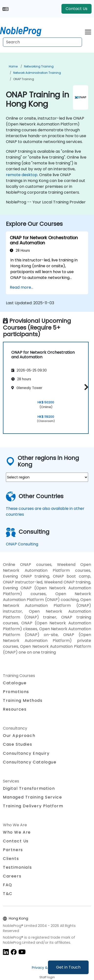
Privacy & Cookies (47, 968)
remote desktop (22, 175)
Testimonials (17, 867)
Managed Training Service (32, 797)
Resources (15, 709)
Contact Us (76, 9)
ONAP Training (24, 79)
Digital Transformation (29, 788)
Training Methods (23, 700)
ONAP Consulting (22, 544)
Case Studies (18, 744)
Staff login (47, 977)
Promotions (16, 692)
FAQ (8, 885)
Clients (11, 859)
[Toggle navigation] (88, 31)
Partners (13, 850)
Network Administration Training (37, 73)
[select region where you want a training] (47, 477)
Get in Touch (68, 967)
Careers (12, 876)
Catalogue (15, 683)
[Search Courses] (42, 42)
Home (13, 66)
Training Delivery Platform (33, 806)
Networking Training (39, 66)
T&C (8, 894)
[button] (85, 387)
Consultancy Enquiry (26, 753)
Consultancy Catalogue (30, 762)
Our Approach (19, 736)
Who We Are (17, 832)
